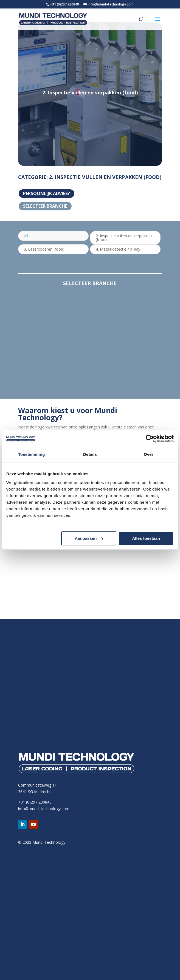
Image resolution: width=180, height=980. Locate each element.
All (26, 236)
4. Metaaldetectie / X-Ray (118, 249)
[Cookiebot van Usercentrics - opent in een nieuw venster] (150, 439)
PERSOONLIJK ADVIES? (47, 193)
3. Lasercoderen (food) (44, 249)
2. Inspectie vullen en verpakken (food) (124, 238)
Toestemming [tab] (32, 454)
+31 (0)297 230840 (64, 4)
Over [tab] (149, 454)
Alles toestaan (146, 538)
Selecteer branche (45, 206)
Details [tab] (90, 454)
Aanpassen (89, 538)
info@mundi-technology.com (44, 809)
